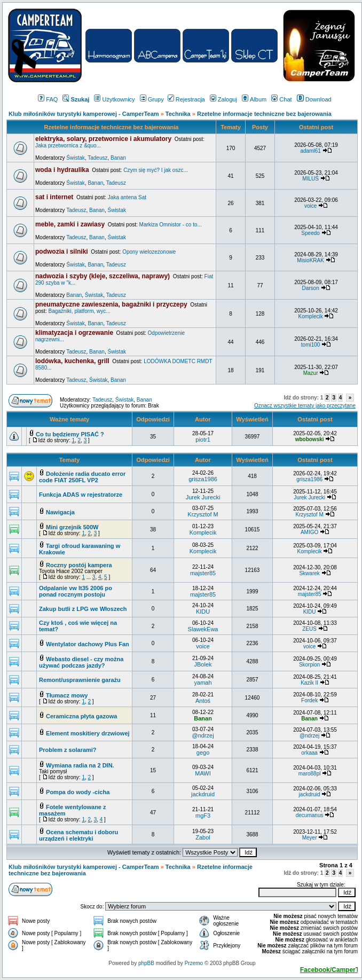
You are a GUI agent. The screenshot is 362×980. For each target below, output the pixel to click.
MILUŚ (310, 179)
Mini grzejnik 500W (72, 527)
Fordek (309, 700)
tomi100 (311, 345)
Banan (118, 158)
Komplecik (311, 316)
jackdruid (203, 794)
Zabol (203, 837)
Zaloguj (223, 99)
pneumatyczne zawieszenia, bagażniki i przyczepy (111, 304)
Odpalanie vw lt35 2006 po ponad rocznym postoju (76, 591)
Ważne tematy (69, 419)
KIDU (203, 611)
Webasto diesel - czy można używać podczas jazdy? (81, 662)
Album (254, 99)
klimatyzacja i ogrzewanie (74, 333)
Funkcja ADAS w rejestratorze (81, 495)
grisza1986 (203, 479)
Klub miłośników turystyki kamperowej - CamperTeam (84, 114)
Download (314, 99)
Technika (178, 114)
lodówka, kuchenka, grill (72, 361)
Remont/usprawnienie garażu (80, 680)
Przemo (194, 963)
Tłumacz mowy (67, 695)
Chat (281, 99)
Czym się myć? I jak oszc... (156, 170)
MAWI (203, 773)
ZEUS (309, 629)
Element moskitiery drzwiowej (88, 733)
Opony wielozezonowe (149, 252)
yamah (203, 683)
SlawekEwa (203, 629)
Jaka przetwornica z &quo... (68, 146)
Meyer (310, 838)
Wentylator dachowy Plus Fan (88, 644)
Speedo (310, 233)
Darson (310, 288)
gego (203, 752)
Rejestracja (186, 99)
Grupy (152, 99)
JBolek (203, 664)
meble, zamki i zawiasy (70, 224)
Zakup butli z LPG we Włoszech (83, 609)
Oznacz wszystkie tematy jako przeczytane (305, 406)
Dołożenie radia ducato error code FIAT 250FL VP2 (82, 477)
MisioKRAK (310, 260)
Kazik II (309, 683)
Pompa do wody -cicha (78, 792)
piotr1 (203, 440)
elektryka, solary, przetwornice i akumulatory (103, 139)
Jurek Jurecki (203, 497)
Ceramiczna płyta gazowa (81, 716)
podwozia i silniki (62, 252)
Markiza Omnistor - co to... (171, 225)
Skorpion (309, 665)
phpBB (146, 963)
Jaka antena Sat (127, 197)
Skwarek (309, 573)
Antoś (203, 701)
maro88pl (310, 774)
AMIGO (309, 532)
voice (310, 206)
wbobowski (310, 439)
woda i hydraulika (62, 170)
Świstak (75, 158)
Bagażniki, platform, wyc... (79, 311)
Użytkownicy (114, 99)
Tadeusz (97, 158)
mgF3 (203, 816)
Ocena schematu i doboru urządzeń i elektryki (78, 835)
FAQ (48, 99)
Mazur (311, 373)
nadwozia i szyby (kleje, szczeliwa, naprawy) (103, 276)
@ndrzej (203, 735)
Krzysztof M (203, 514)
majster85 (203, 573)
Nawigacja (60, 512)
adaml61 (310, 151)
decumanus (310, 815)
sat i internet (54, 197)
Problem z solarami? (68, 750)
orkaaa (309, 753)
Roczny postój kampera (79, 565)
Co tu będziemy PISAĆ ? (70, 434)
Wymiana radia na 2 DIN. (80, 765)
